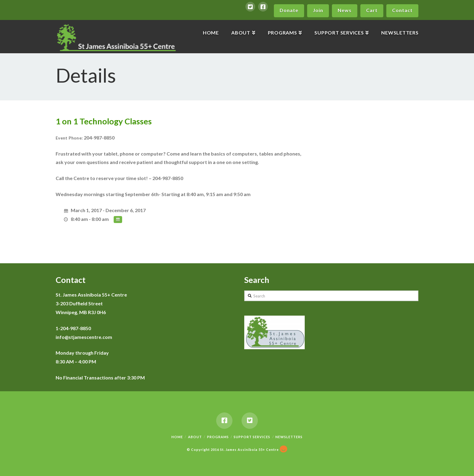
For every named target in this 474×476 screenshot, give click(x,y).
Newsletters (289, 437)
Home (177, 437)
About (195, 437)
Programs (218, 437)
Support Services (252, 437)
